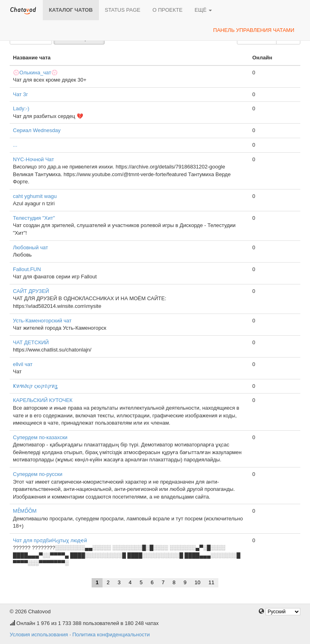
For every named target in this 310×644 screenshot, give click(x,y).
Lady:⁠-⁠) (21, 108)
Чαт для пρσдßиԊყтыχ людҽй (50, 540)
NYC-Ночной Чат (34, 159)
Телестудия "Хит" (34, 218)
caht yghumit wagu (35, 196)
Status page (123, 10)
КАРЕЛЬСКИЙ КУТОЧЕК (43, 400)
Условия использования (39, 635)
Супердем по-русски (38, 474)
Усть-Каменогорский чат (42, 321)
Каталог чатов (71, 10)
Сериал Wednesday (37, 130)
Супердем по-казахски (40, 437)
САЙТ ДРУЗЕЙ (31, 291)
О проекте (168, 10)
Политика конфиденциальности (111, 635)
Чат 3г (20, 94)
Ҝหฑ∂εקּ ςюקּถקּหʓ (35, 386)
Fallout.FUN (27, 269)
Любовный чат (30, 247)
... (15, 145)
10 (197, 582)
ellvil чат (23, 364)
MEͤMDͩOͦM (25, 511)
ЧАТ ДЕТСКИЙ (31, 342)
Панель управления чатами (254, 30)
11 (212, 582)
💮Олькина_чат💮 (35, 73)
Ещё (203, 10)
